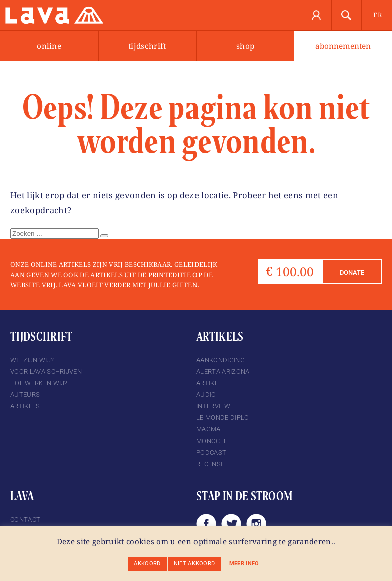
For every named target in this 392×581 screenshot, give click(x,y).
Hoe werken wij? (39, 383)
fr (378, 15)
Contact (25, 520)
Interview (213, 406)
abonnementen (343, 46)
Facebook (206, 524)
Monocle (212, 441)
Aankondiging (220, 360)
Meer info (244, 564)
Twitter (231, 524)
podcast (211, 452)
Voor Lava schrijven (46, 372)
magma (208, 429)
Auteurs (25, 395)
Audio (206, 395)
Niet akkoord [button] (194, 564)
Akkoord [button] (147, 564)
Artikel (209, 383)
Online (49, 46)
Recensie (211, 464)
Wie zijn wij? (32, 360)
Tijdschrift (147, 46)
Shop (245, 46)
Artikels (25, 406)
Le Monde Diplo (222, 418)
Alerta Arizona (223, 372)
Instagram (256, 524)
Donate (352, 273)
